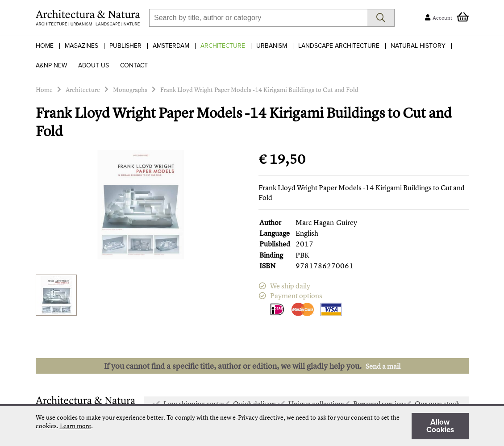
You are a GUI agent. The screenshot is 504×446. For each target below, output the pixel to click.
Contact (134, 65)
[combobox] (258, 18)
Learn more (75, 426)
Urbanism (272, 46)
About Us (94, 65)
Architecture (223, 46)
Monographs (130, 90)
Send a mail (383, 366)
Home (45, 46)
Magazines (81, 46)
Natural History (418, 46)
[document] (252, 426)
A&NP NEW (51, 65)
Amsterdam (171, 46)
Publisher (125, 46)
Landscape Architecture (339, 46)
